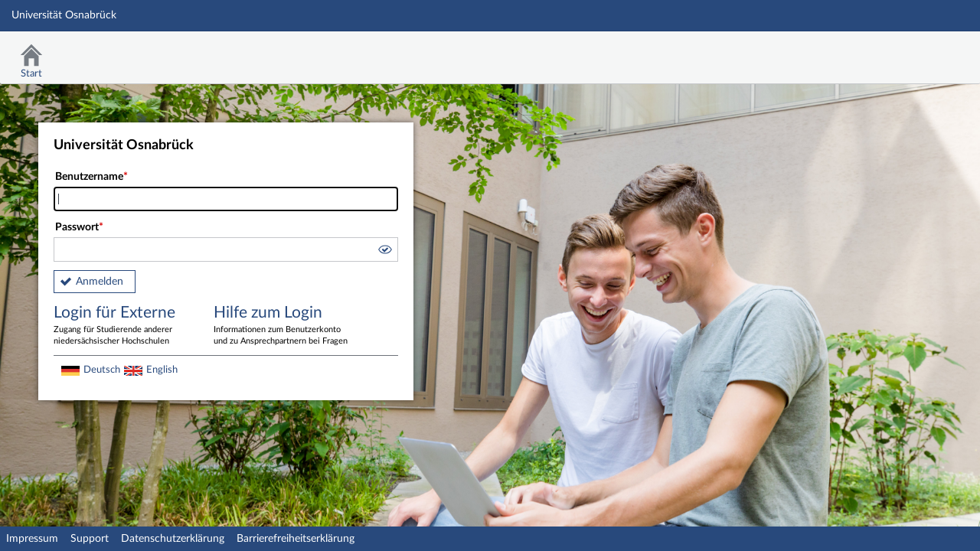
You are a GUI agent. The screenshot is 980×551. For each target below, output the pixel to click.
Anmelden (100, 282)
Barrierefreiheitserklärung (296, 539)
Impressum (32, 539)
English (162, 370)
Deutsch (102, 370)
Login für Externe (122, 326)
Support (90, 539)
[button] (384, 252)
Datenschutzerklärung (173, 539)
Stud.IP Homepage (921, 52)
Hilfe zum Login (283, 326)
